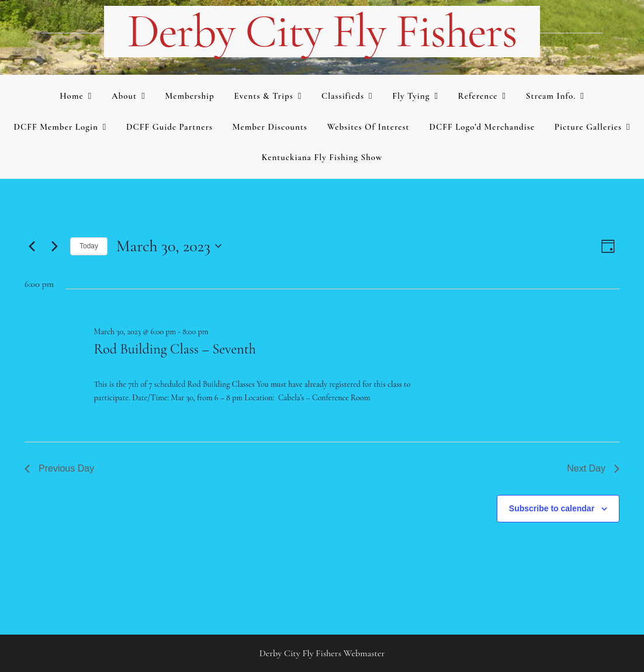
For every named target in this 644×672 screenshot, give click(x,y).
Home (72, 96)
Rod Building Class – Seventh (174, 349)
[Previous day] (32, 246)
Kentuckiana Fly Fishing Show (322, 157)
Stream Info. (551, 96)
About (124, 96)
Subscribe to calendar (552, 508)
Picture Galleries (588, 127)
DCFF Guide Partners (169, 127)
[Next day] (54, 246)
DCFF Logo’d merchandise (482, 127)
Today (89, 246)
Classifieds (343, 96)
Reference (478, 96)
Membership (189, 96)
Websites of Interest (368, 127)
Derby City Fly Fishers (322, 32)
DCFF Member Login (56, 127)
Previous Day (59, 468)
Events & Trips (264, 96)
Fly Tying (411, 96)
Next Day (593, 468)
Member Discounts (270, 127)
